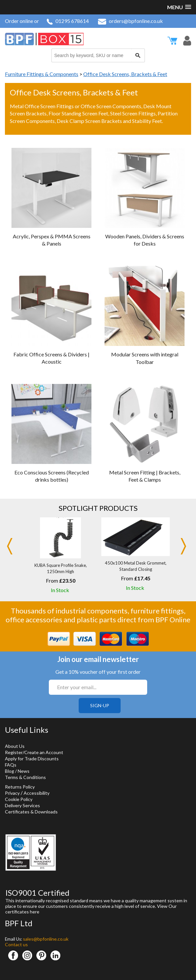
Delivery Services (22, 805)
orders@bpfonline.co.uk (130, 21)
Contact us (16, 944)
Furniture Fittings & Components (42, 74)
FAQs (11, 765)
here (35, 912)
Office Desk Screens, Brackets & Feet (125, 74)
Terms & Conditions (25, 777)
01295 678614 (68, 21)
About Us (15, 746)
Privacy (12, 793)
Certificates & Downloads (31, 812)
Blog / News (17, 771)
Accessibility (37, 793)
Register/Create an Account (34, 752)
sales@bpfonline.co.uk (46, 939)
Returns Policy (20, 787)
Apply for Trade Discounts (32, 759)
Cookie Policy (19, 799)
